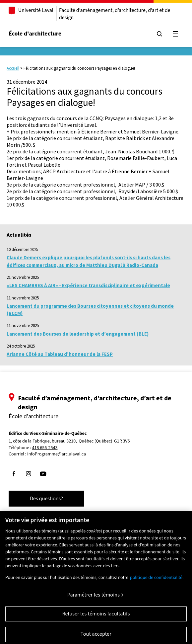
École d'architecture (35, 34)
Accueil (13, 68)
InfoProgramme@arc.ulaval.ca (57, 454)
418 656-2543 (45, 448)
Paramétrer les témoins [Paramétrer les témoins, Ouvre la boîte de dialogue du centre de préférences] (94, 599)
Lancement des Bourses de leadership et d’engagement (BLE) (78, 334)
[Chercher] (160, 34)
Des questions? (46, 499)
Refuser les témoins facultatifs (96, 618)
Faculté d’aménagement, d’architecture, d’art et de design (115, 14)
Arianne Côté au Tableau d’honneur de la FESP (60, 354)
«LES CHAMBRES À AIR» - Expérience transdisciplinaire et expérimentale (88, 285)
